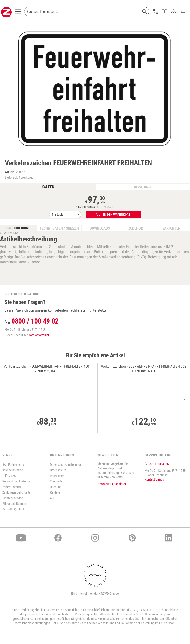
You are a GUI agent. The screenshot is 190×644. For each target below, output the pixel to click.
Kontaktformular (39, 335)
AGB (53, 498)
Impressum (57, 476)
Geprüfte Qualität (13, 509)
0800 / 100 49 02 (35, 321)
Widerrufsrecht (12, 487)
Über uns (56, 487)
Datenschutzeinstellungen (67, 465)
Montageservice (13, 498)
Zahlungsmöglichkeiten (17, 492)
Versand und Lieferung (17, 481)
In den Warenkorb (113, 215)
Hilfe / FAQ (9, 476)
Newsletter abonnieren (112, 484)
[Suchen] (145, 12)
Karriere (55, 492)
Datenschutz (58, 470)
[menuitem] (18, 13)
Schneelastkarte (13, 470)
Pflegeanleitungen (14, 504)
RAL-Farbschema (13, 465)
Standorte (56, 481)
